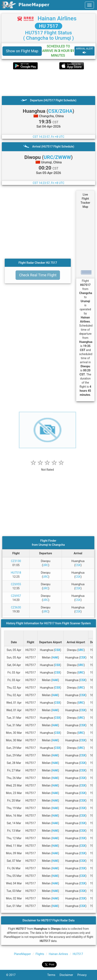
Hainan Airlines (57, 18)
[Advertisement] (48, 83)
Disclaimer (68, 975)
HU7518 (16, 573)
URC (46, 565)
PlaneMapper (22, 954)
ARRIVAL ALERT (85, 51)
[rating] (47, 468)
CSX (78, 565)
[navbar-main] (89, 5)
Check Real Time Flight (38, 275)
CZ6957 (16, 596)
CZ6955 (16, 584)
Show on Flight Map (22, 51)
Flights (40, 954)
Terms (53, 975)
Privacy (84, 975)
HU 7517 (48, 26)
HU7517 (78, 954)
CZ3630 (16, 607)
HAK (55, 657)
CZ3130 (16, 561)
